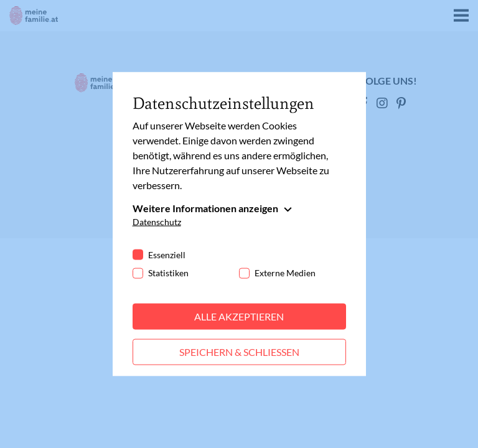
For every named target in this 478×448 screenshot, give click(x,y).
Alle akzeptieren (239, 316)
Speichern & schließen (239, 352)
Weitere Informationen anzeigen (205, 208)
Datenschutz (157, 222)
